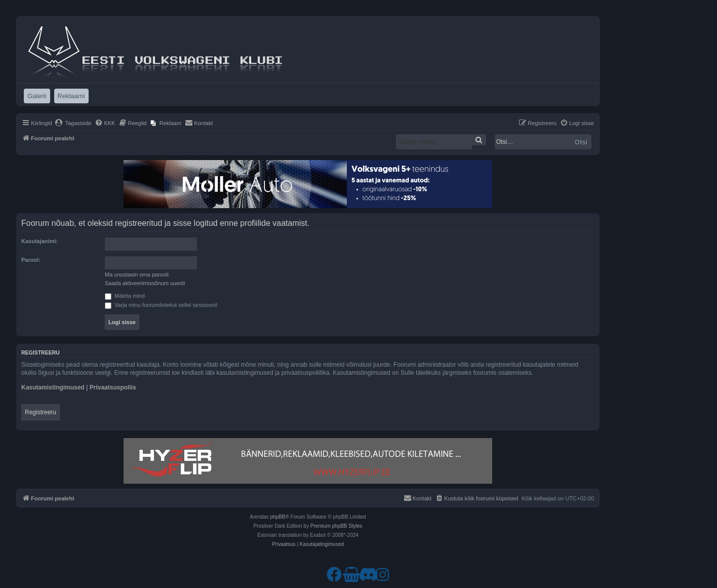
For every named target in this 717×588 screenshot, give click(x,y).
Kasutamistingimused (53, 387)
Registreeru (41, 412)
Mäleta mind (125, 296)
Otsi (581, 142)
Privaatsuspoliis (113, 387)
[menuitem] (73, 123)
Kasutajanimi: (39, 241)
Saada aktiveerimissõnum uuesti (145, 283)
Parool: (31, 260)
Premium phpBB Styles (336, 526)
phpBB (277, 517)
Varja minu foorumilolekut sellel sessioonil (161, 305)
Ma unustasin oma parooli (137, 275)
